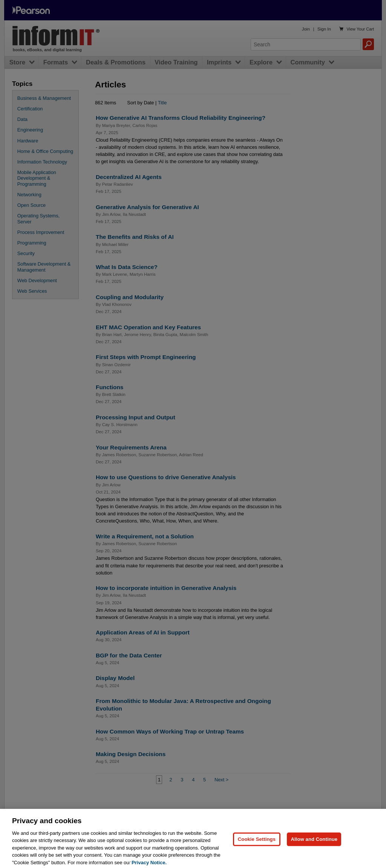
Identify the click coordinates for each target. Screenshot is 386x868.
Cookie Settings (257, 849)
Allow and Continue (314, 849)
